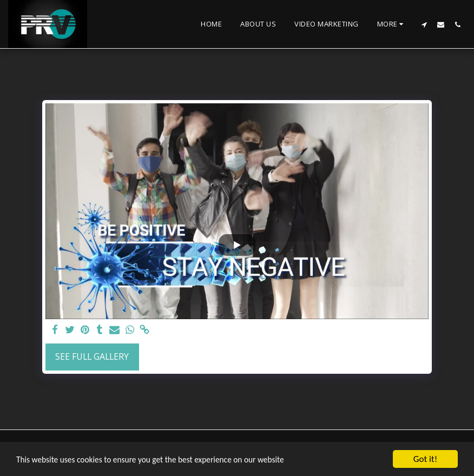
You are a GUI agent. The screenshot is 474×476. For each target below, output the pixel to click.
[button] (424, 24)
